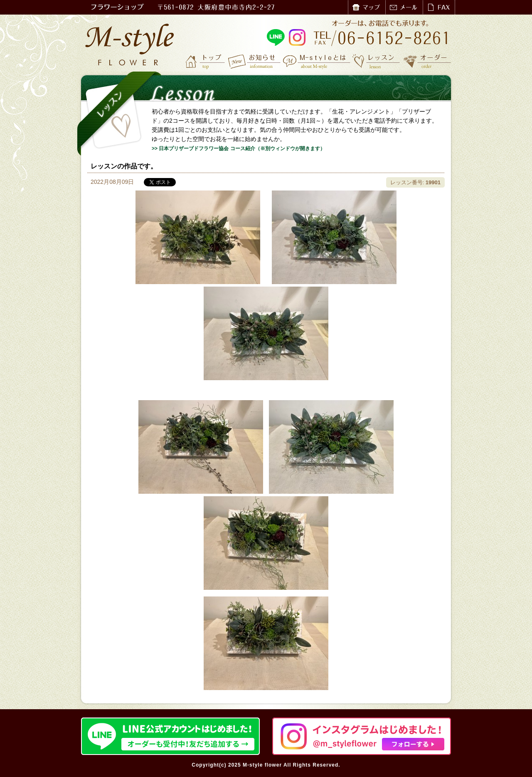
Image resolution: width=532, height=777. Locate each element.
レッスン (376, 61)
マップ (367, 7)
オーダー (427, 61)
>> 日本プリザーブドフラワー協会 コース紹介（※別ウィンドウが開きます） (238, 148)
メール (404, 7)
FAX (439, 7)
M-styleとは (317, 61)
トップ (206, 61)
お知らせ (255, 61)
